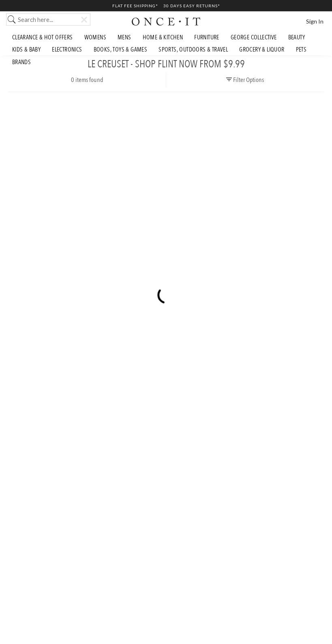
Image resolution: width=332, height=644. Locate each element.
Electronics (67, 50)
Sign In (315, 21)
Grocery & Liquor (262, 50)
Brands (21, 62)
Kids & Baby (26, 50)
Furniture (207, 37)
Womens (95, 37)
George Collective (254, 37)
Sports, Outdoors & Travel (193, 50)
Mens (124, 37)
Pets (301, 50)
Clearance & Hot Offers (43, 37)
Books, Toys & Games (121, 50)
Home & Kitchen (163, 37)
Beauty (297, 37)
